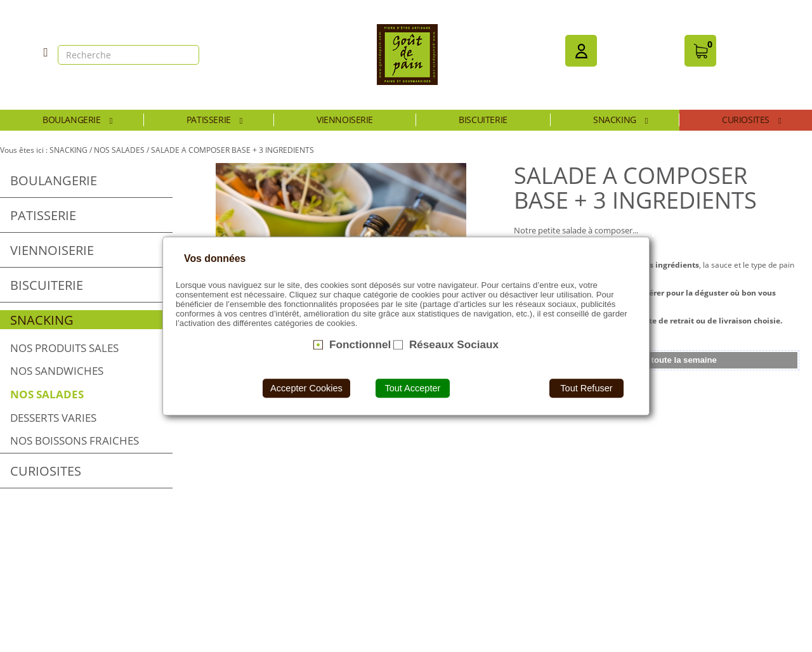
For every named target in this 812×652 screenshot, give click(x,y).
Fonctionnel (360, 344)
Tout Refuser (586, 388)
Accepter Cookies (306, 388)
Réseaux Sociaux (454, 344)
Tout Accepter (412, 388)
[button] (581, 51)
